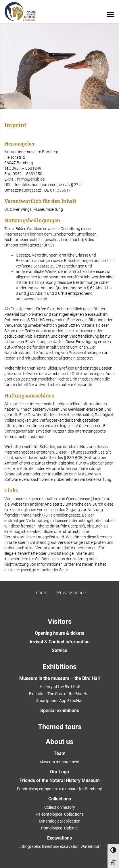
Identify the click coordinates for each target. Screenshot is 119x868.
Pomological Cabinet (59, 828)
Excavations (59, 838)
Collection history (60, 807)
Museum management (59, 762)
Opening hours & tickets (59, 633)
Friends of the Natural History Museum (60, 780)
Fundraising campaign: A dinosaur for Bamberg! (60, 789)
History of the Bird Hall (60, 687)
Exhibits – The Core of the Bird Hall (60, 694)
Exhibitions (59, 667)
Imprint (41, 593)
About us (59, 742)
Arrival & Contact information (59, 642)
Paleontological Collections (60, 814)
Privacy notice (71, 593)
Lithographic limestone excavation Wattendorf (60, 846)
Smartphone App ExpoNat (59, 701)
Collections (60, 799)
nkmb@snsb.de (31, 179)
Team (60, 753)
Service (59, 650)
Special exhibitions (60, 711)
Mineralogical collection (60, 821)
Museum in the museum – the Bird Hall (59, 678)
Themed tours (60, 727)
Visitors (60, 622)
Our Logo (59, 772)
